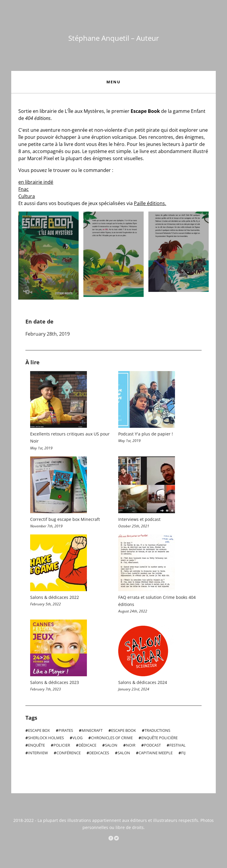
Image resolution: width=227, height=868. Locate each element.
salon (123, 754)
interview (38, 754)
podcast (152, 747)
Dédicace (87, 747)
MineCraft (92, 732)
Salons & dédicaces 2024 (143, 683)
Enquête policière (159, 739)
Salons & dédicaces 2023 (55, 683)
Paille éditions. (150, 203)
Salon (111, 747)
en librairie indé (36, 182)
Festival (177, 747)
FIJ (183, 754)
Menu (113, 82)
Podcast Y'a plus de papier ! (146, 434)
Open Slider (48, 256)
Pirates (65, 732)
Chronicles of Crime (111, 739)
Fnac (23, 189)
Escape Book (123, 732)
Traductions (157, 732)
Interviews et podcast (139, 520)
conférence (68, 754)
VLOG (77, 739)
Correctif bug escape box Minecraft (65, 520)
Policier (61, 747)
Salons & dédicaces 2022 (55, 598)
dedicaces (99, 754)
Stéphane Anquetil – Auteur (114, 38)
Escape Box (39, 732)
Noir (130, 747)
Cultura (27, 196)
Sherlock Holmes (46, 739)
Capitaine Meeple (155, 754)
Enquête (36, 747)
